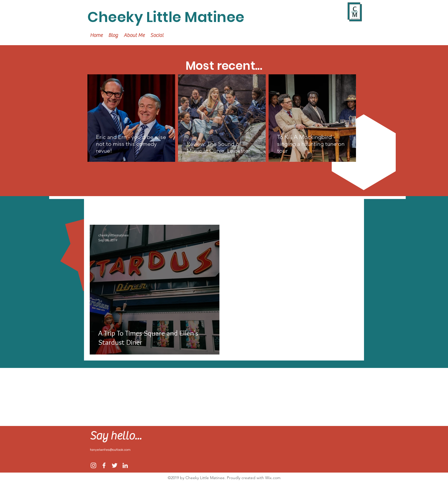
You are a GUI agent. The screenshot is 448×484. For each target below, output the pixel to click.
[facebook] (104, 465)
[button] (351, 208)
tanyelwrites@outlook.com (110, 450)
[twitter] (115, 465)
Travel (129, 208)
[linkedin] (125, 465)
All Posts (100, 208)
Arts (209, 208)
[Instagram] (93, 465)
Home (155, 208)
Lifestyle (183, 208)
